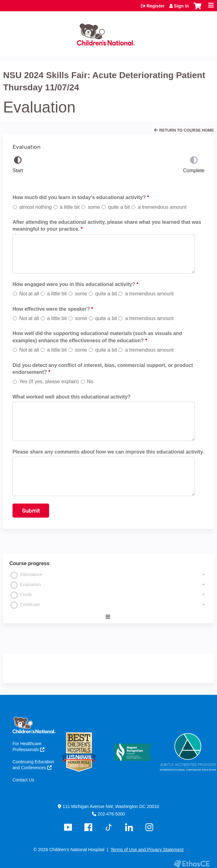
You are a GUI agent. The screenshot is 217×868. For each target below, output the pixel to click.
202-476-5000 (111, 814)
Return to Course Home (187, 130)
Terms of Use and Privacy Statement (147, 850)
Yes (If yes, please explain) (49, 381)
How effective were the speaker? (51, 309)
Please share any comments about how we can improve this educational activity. (108, 452)
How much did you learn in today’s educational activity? (79, 197)
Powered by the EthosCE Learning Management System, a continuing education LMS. (192, 863)
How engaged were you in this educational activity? (74, 284)
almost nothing (35, 207)
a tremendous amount (162, 207)
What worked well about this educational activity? (72, 397)
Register (155, 6)
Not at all (29, 294)
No (90, 381)
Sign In (181, 6)
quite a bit (119, 207)
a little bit (70, 207)
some (94, 207)
